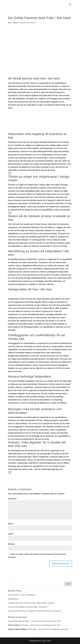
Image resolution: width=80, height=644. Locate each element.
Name (11, 524)
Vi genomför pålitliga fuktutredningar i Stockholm (28, 607)
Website (11, 544)
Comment (13, 499)
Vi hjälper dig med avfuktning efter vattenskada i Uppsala (31, 603)
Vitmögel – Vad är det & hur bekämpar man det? (41, 621)
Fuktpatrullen (13, 621)
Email (11, 534)
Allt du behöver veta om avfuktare (22, 595)
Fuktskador (22, 23)
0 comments (32, 23)
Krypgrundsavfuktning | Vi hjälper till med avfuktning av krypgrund (35, 611)
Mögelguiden (13, 599)
